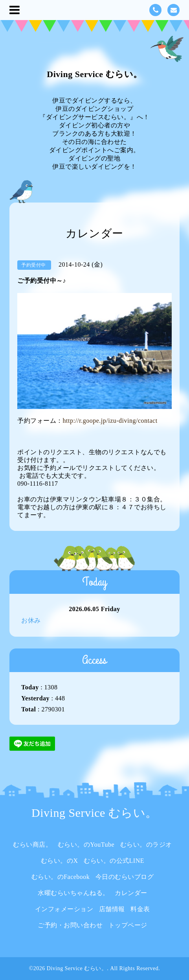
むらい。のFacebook (61, 877)
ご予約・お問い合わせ (70, 925)
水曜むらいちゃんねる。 (73, 893)
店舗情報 (112, 909)
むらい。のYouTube (86, 845)
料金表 (140, 909)
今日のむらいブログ (125, 877)
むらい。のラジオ (146, 845)
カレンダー (131, 893)
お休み (31, 620)
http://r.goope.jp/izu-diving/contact (110, 421)
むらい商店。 (32, 845)
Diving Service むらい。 (94, 74)
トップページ (128, 925)
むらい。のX (60, 861)
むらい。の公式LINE (114, 861)
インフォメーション (64, 909)
